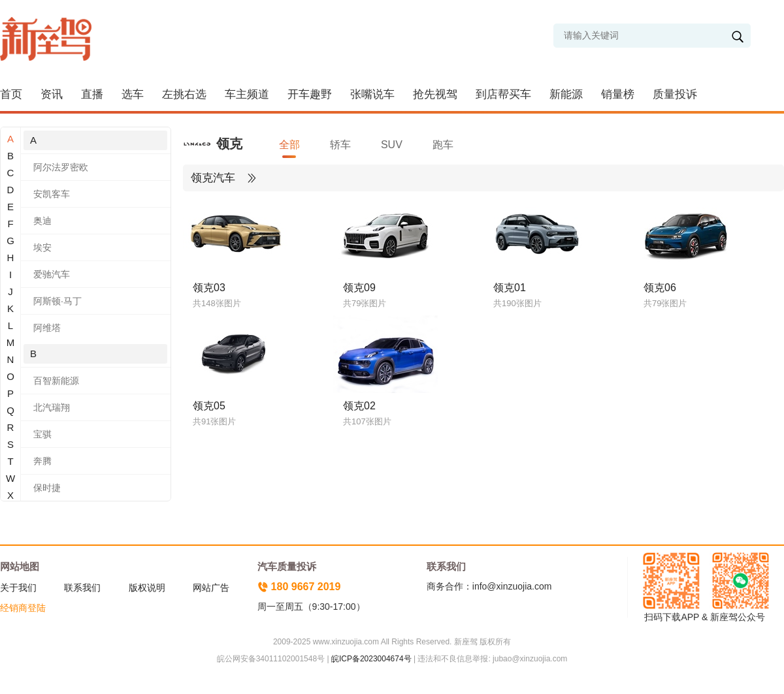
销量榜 (618, 94)
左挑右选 (184, 94)
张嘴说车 (372, 94)
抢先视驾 (435, 94)
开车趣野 (310, 94)
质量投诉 (675, 94)
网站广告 (211, 588)
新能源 (566, 94)
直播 (92, 94)
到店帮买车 (503, 94)
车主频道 (247, 94)
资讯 (52, 94)
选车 (133, 94)
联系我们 (82, 588)
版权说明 (147, 588)
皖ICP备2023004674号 (371, 659)
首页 (11, 94)
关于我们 (18, 588)
